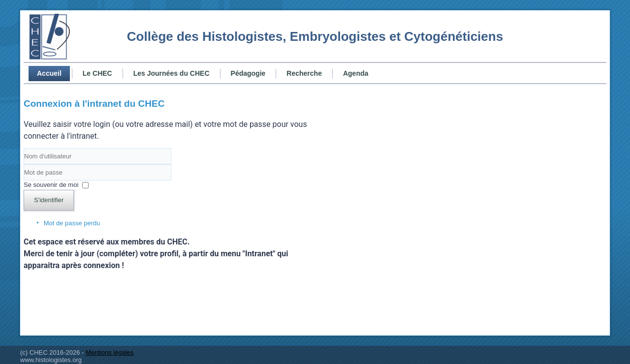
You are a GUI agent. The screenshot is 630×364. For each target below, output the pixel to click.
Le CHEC (97, 73)
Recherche (304, 73)
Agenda (356, 73)
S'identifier (49, 200)
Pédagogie (248, 73)
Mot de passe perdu (72, 223)
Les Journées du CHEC (172, 73)
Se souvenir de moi (51, 185)
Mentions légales (110, 352)
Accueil (49, 73)
